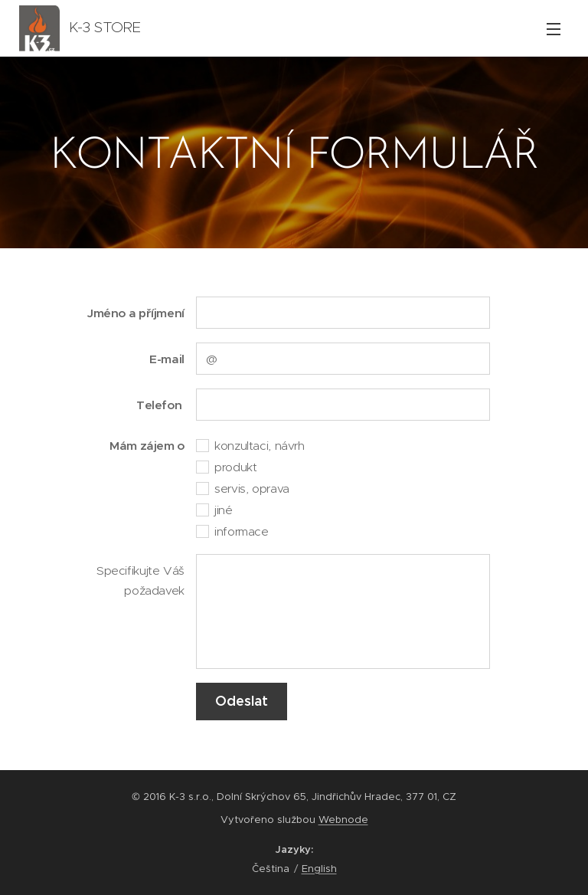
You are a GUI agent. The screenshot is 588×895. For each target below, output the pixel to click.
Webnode (343, 820)
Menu (554, 29)
